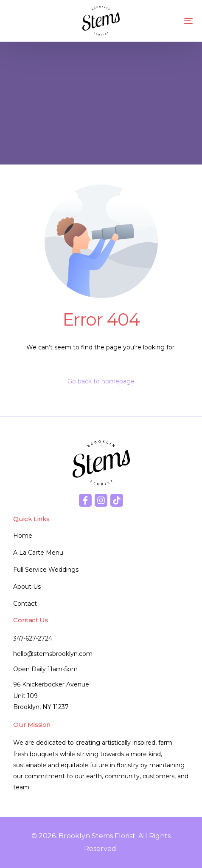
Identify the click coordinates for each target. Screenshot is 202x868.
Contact (25, 604)
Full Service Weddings (46, 570)
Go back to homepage (101, 381)
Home (23, 536)
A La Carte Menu (38, 553)
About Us (27, 587)
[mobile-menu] (178, 21)
